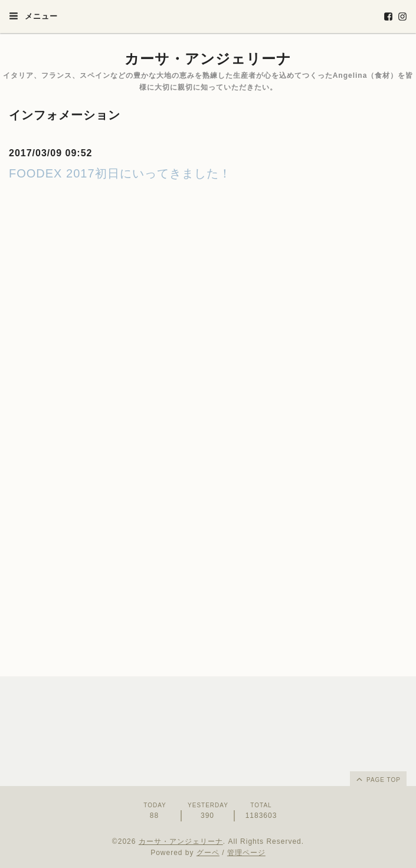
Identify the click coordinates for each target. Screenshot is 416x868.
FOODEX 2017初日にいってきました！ (120, 173)
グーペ (208, 853)
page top (378, 779)
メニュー (33, 16)
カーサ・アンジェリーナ (208, 59)
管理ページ (246, 853)
